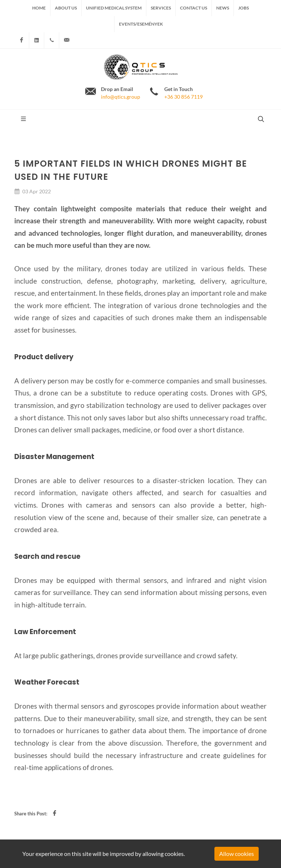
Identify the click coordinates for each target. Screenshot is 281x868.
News (223, 8)
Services (161, 8)
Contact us (194, 8)
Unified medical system (114, 8)
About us (66, 8)
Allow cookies (237, 854)
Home (39, 8)
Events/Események (141, 24)
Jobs (243, 8)
